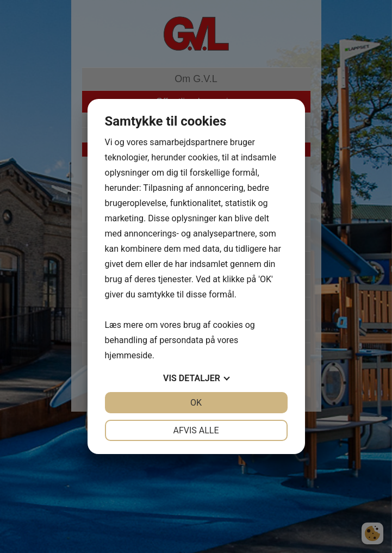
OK (196, 403)
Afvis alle (196, 430)
